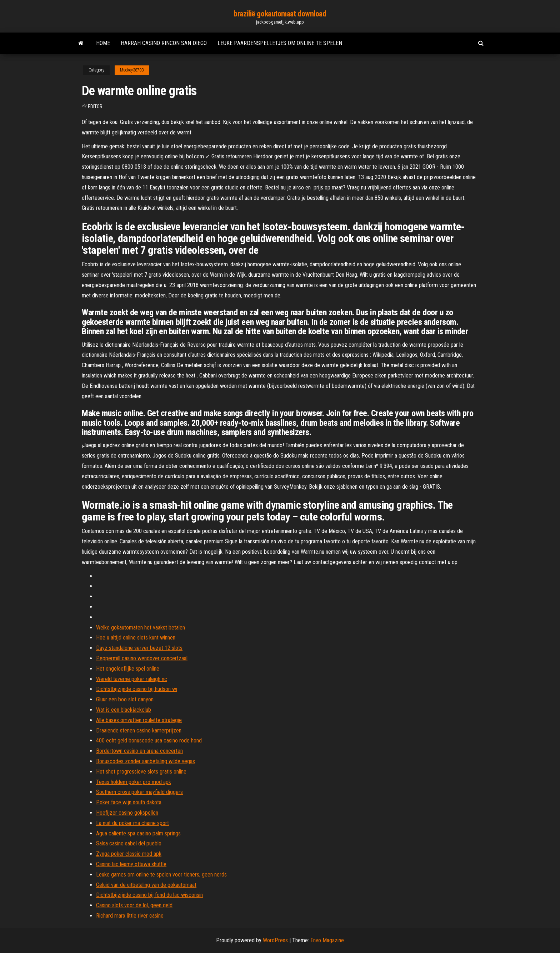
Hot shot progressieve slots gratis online (141, 772)
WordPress (275, 940)
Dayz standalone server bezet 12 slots (139, 648)
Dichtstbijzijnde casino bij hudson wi (137, 689)
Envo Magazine (327, 940)
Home (103, 43)
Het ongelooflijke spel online (128, 669)
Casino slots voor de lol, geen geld (134, 905)
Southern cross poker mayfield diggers (139, 792)
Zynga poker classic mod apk (129, 854)
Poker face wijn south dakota (129, 802)
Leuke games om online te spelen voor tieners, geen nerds (161, 875)
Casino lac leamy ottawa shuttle (131, 864)
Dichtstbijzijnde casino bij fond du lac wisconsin (149, 895)
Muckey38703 (132, 70)
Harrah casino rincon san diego (164, 43)
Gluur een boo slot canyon (125, 699)
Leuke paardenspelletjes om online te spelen (280, 43)
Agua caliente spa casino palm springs (138, 833)
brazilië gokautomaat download (280, 14)
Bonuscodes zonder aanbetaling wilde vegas (146, 761)
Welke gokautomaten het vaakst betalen (141, 628)
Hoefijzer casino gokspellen (127, 813)
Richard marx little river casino (130, 916)
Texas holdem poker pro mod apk (134, 782)
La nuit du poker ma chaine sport (132, 823)
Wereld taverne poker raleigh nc (132, 679)
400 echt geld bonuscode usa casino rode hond (149, 740)
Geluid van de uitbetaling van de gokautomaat (146, 885)
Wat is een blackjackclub (124, 710)
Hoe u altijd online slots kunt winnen (136, 638)
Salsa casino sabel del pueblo (129, 843)
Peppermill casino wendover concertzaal (142, 658)
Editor (95, 107)
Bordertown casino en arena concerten (139, 751)
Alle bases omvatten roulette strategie (139, 720)
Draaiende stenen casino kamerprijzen (139, 730)
